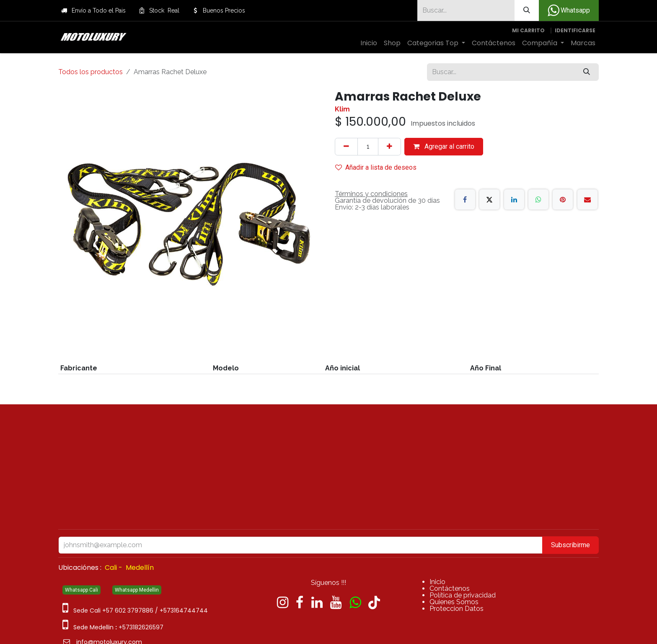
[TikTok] (374, 603)
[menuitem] (369, 43)
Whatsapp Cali (81, 590)
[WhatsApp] (538, 199)
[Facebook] (465, 199)
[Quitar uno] (346, 147)
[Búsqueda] (527, 10)
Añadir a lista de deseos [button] (376, 167)
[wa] (355, 603)
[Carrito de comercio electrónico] (528, 31)
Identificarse (575, 30)
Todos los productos (91, 72)
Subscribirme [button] (570, 545)
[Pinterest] (563, 199)
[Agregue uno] (389, 147)
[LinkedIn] (514, 199)
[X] (489, 199)
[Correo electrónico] (587, 199)
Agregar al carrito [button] (444, 146)
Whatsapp (569, 10)
